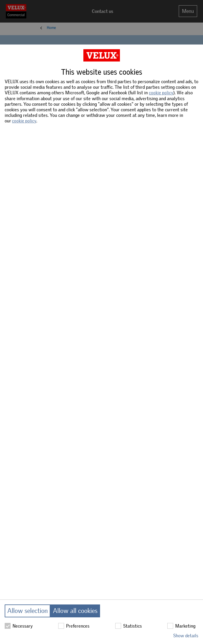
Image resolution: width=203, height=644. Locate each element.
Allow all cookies (75, 611)
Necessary (19, 626)
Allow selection (27, 611)
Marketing (181, 626)
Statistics (129, 626)
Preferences (74, 626)
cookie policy (161, 93)
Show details (186, 636)
